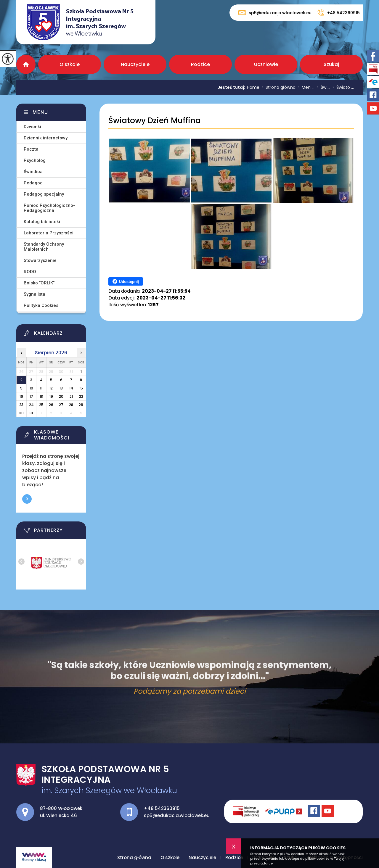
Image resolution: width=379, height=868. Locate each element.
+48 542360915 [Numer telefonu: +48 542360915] (162, 808)
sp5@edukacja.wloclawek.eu (275, 13)
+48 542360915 (339, 13)
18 (41, 396)
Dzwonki (32, 127)
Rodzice (200, 64)
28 (71, 405)
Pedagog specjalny (44, 194)
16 (21, 396)
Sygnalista (34, 294)
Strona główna (26, 64)
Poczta (31, 149)
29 (81, 405)
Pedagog (33, 183)
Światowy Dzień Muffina (155, 121)
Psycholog (35, 160)
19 (51, 396)
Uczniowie (266, 64)
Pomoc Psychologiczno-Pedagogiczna (49, 208)
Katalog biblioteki (42, 222)
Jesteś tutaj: (232, 87)
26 (51, 405)
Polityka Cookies (41, 305)
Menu (40, 112)
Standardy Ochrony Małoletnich (44, 247)
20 (61, 396)
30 (21, 413)
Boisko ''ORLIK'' (39, 283)
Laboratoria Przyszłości (49, 233)
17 (31, 396)
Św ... (322, 87)
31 (31, 413)
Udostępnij (126, 281)
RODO (30, 272)
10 (31, 388)
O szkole (70, 64)
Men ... (305, 87)
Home (253, 87)
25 (41, 405)
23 (21, 405)
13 (61, 388)
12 (51, 388)
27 (61, 405)
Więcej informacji (27, 499)
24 (31, 405)
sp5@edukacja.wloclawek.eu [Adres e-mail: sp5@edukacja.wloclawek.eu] (177, 815)
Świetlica (33, 172)
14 (71, 388)
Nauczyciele (135, 64)
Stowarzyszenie (40, 260)
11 (41, 388)
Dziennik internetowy (46, 138)
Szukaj (331, 64)
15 (81, 388)
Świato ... (342, 87)
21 (71, 396)
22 (81, 396)
